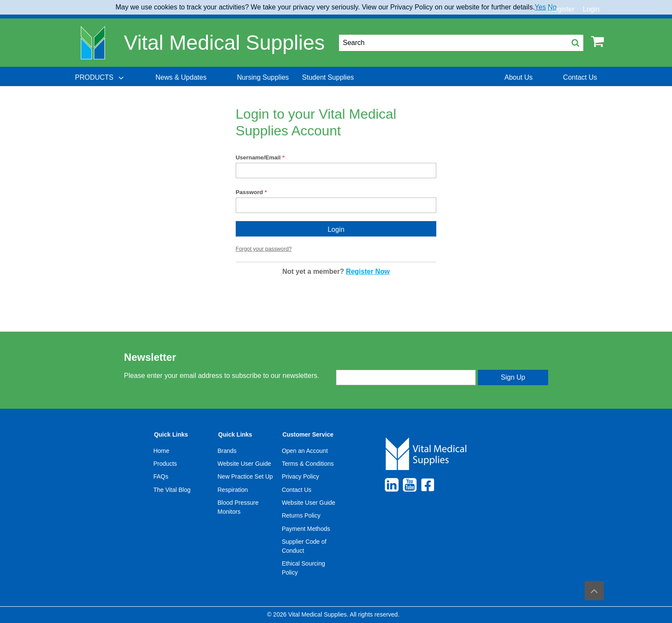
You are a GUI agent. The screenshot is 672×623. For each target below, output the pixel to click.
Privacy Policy (300, 476)
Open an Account (304, 451)
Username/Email (258, 157)
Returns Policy (301, 515)
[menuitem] (100, 78)
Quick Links (171, 434)
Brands (227, 451)
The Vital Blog (172, 490)
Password (249, 192)
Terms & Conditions (307, 464)
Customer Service (308, 434)
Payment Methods (306, 529)
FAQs (161, 476)
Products (165, 464)
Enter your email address (372, 362)
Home (161, 451)
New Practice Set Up (245, 476)
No (552, 7)
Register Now (368, 271)
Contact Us (296, 490)
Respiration (233, 490)
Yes (540, 7)
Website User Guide (244, 464)
